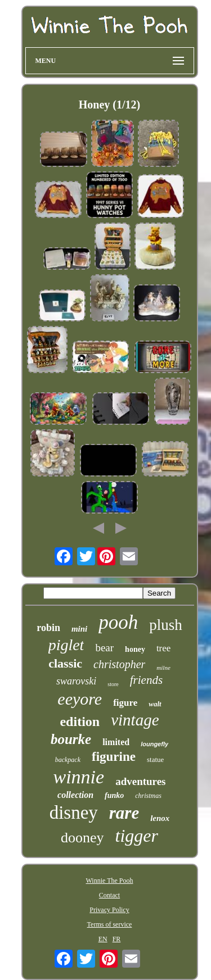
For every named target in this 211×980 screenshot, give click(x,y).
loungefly (154, 744)
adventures (140, 781)
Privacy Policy (109, 910)
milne (163, 668)
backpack (68, 760)
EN (103, 939)
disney (74, 813)
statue (155, 759)
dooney (82, 838)
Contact (109, 895)
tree (163, 648)
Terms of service (110, 924)
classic (65, 663)
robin (48, 628)
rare (124, 813)
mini (79, 629)
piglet (66, 645)
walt (155, 704)
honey (135, 649)
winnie (78, 777)
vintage (135, 720)
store (113, 684)
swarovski (76, 681)
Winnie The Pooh (110, 881)
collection (75, 795)
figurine (114, 757)
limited (116, 742)
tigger (137, 836)
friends (146, 680)
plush (166, 625)
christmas (148, 796)
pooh (118, 622)
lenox (160, 818)
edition (80, 722)
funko (114, 795)
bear (104, 648)
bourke (71, 739)
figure (125, 703)
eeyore (80, 699)
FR (117, 939)
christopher (119, 664)
